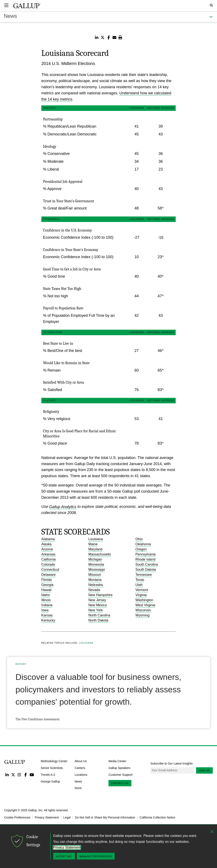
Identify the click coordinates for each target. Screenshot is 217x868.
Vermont (142, 590)
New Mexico (98, 605)
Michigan (95, 559)
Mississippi (97, 570)
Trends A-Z (48, 775)
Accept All (64, 856)
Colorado (48, 564)
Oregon (141, 549)
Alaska (46, 544)
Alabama (48, 539)
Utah (139, 585)
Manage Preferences (96, 856)
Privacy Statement (47, 817)
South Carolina (147, 564)
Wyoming (143, 615)
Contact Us (120, 783)
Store (78, 788)
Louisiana (96, 539)
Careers (80, 768)
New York (96, 610)
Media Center (117, 761)
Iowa (45, 610)
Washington (144, 600)
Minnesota (96, 564)
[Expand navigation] (6, 5)
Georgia (47, 585)
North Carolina (99, 615)
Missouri (95, 575)
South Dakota (146, 570)
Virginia (141, 595)
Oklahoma (143, 544)
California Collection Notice (157, 817)
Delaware (49, 575)
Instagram (19, 775)
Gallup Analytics (63, 507)
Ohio (139, 539)
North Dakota (98, 620)
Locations (81, 775)
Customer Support (121, 775)
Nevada (94, 590)
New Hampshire (100, 595)
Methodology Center (54, 761)
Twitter (13, 775)
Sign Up (204, 770)
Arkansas (48, 554)
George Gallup (50, 781)
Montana (95, 580)
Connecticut (50, 570)
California (49, 559)
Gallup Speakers (120, 768)
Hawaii (46, 590)
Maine (93, 544)
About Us (81, 761)
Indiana (47, 605)
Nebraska (96, 585)
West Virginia (145, 605)
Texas (140, 580)
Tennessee (144, 575)
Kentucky (48, 620)
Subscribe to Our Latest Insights (172, 763)
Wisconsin (143, 610)
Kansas (47, 615)
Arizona (47, 549)
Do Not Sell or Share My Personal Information (105, 817)
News (78, 781)
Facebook (26, 775)
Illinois (46, 600)
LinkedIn (7, 775)
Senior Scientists (52, 768)
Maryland (95, 549)
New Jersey (97, 600)
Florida (47, 580)
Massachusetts (100, 554)
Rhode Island (145, 559)
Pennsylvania (145, 554)
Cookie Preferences (17, 817)
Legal (67, 817)
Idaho (46, 595)
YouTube (32, 775)
